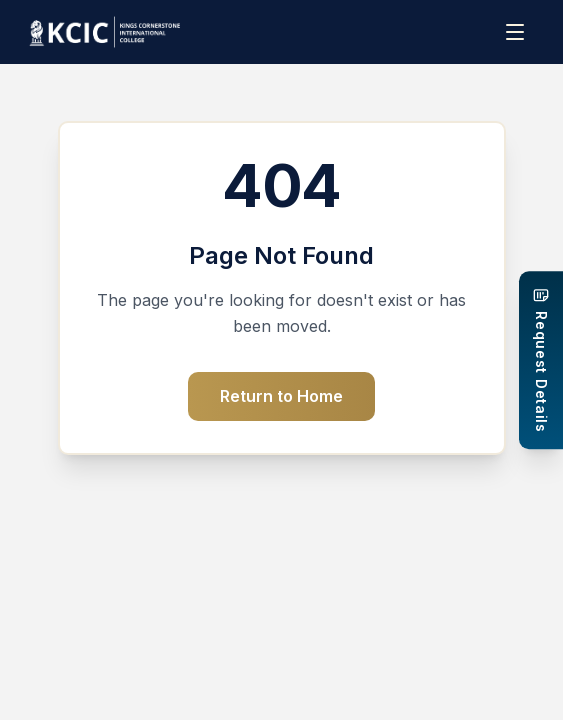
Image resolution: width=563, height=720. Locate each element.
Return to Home (281, 396)
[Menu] (517, 32)
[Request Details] (541, 360)
